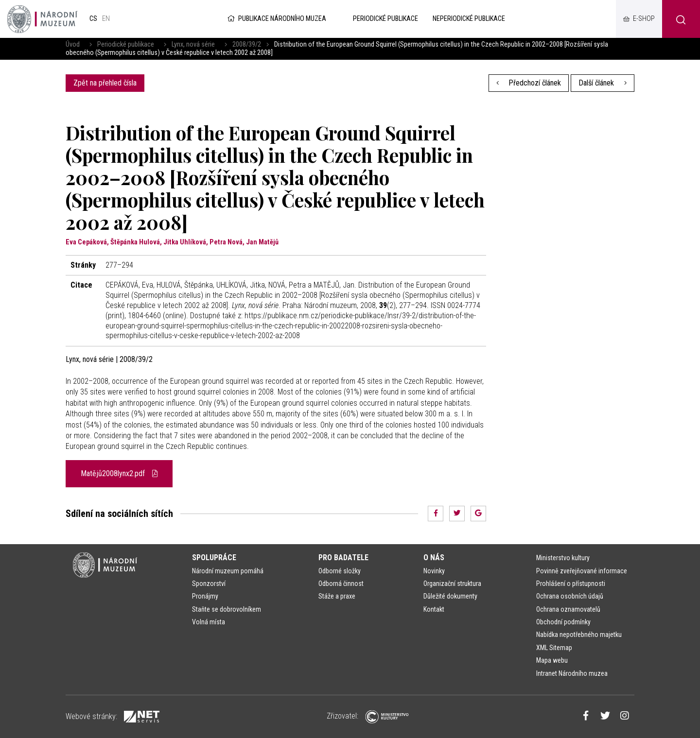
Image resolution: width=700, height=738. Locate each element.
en (106, 19)
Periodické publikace (126, 44)
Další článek (603, 83)
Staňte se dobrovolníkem (227, 609)
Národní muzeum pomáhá (228, 571)
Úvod (73, 44)
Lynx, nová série (193, 44)
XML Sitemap (554, 648)
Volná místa (209, 622)
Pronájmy (205, 596)
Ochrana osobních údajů (570, 596)
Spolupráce (214, 558)
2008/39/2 (247, 44)
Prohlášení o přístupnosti (571, 584)
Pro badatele (343, 558)
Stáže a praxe (337, 596)
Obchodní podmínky (563, 622)
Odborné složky (340, 571)
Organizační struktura (452, 584)
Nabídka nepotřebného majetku (579, 635)
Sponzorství (209, 584)
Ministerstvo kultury (563, 558)
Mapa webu (552, 660)
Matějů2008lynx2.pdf (119, 473)
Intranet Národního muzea (572, 673)
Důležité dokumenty (450, 596)
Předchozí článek (529, 83)
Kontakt (434, 609)
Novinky (434, 571)
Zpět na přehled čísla (105, 83)
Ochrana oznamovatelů (568, 609)
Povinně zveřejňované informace (582, 571)
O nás (434, 558)
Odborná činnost (341, 584)
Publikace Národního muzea (276, 19)
